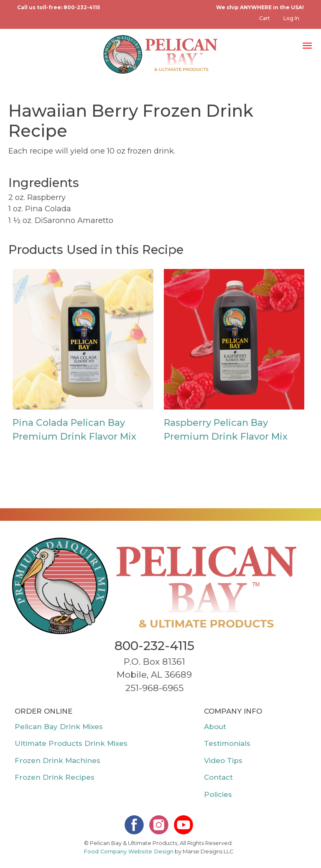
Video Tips (223, 760)
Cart (265, 18)
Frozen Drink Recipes (55, 777)
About (215, 727)
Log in (291, 18)
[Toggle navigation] (307, 45)
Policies (218, 794)
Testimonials (227, 743)
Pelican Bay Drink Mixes (59, 727)
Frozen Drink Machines (57, 760)
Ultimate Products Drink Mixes (71, 743)
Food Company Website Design (129, 851)
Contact (218, 777)
